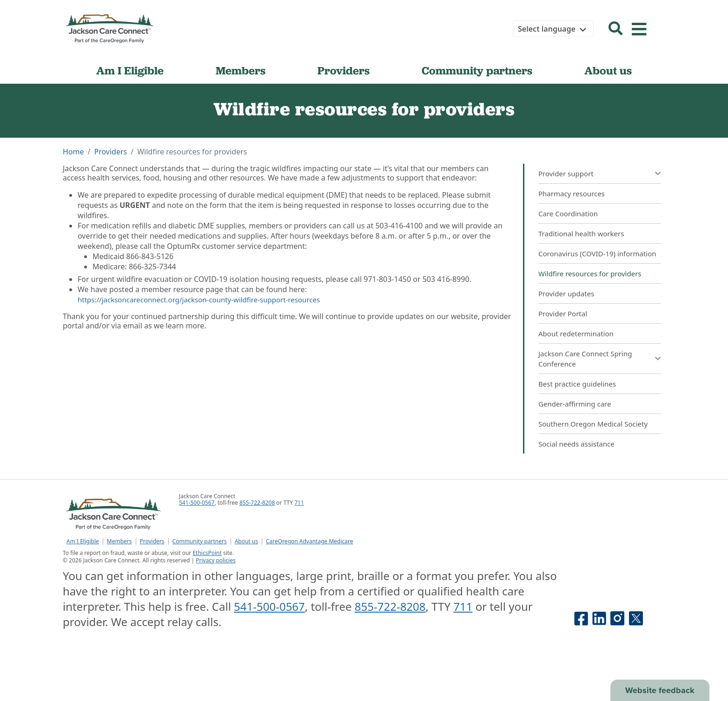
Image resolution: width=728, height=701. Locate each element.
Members (241, 70)
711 (299, 503)
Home (73, 152)
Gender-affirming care (575, 404)
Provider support (566, 174)
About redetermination (576, 334)
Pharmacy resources (572, 194)
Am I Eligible (130, 70)
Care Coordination (568, 214)
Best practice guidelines (577, 384)
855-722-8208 (257, 503)
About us (608, 70)
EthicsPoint (207, 553)
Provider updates (566, 294)
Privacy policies (215, 560)
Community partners (477, 70)
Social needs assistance (576, 444)
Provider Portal (563, 314)
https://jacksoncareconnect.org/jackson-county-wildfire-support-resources (199, 300)
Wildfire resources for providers (590, 274)
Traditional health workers (581, 234)
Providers (344, 70)
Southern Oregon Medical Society (594, 424)
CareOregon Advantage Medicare (310, 541)
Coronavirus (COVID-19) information (597, 254)
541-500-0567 (197, 503)
